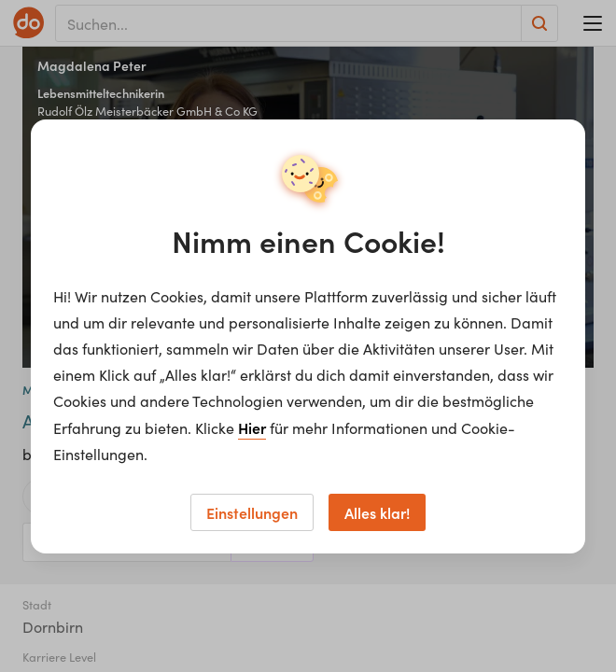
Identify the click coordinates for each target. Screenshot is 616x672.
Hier (252, 427)
